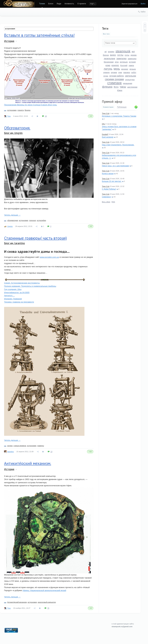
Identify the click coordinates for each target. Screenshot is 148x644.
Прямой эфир (112, 102)
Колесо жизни (108, 174)
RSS (113, 202)
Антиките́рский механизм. (28, 463)
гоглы (127, 55)
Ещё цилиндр (108, 137)
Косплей (124, 66)
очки (120, 73)
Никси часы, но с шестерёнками (115, 166)
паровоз (127, 73)
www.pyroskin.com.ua (49, 257)
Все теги (106, 34)
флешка (107, 87)
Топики (42, 4)
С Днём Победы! (109, 189)
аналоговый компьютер (47, 602)
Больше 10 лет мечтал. (112, 181)
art (106, 52)
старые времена (20, 446)
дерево (134, 55)
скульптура (130, 80)
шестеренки (132, 87)
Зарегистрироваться (129, 4)
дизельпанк (109, 59)
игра (117, 62)
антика (10, 446)
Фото (116, 87)
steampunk (123, 51)
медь (117, 69)
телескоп (33, 220)
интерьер (124, 62)
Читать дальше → (12, 215)
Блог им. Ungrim (13, 133)
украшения (128, 83)
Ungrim (10, 226)
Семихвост (107, 197)
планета (21, 110)
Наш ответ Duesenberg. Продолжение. (118, 145)
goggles (111, 52)
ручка (106, 76)
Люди (59, 4)
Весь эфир (106, 202)
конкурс (115, 65)
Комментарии (108, 107)
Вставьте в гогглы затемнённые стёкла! (39, 35)
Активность (69, 4)
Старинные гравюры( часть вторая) (35, 238)
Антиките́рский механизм (17, 602)
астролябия (41, 220)
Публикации (122, 107)
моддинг (125, 69)
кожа (108, 65)
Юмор (120, 90)
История (9, 41)
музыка (133, 69)
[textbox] (120, 43)
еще (92, 4)
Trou (9, 116)
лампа (131, 66)
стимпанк (114, 83)
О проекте (82, 4)
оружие (114, 73)
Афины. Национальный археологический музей (44, 590)
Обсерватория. (17, 128)
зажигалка (121, 59)
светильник (130, 76)
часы (123, 87)
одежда (106, 73)
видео (113, 55)
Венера (27, 110)
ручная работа (116, 76)
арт (133, 52)
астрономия (12, 110)
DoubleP (105, 134)
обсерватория (13, 220)
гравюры (40, 446)
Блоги (51, 4)
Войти (143, 4)
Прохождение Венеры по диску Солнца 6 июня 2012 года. (31, 105)
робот (134, 73)
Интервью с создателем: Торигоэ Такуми (119, 116)
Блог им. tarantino (14, 243)
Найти (143, 12)
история (132, 62)
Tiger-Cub (106, 113)
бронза (106, 55)
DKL (103, 124)
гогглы (120, 55)
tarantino (11, 452)
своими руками (114, 79)
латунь (108, 69)
